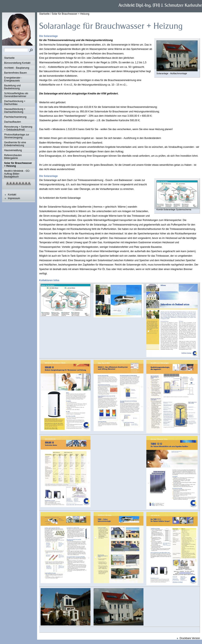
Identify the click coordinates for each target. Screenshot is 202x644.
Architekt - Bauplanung (17, 68)
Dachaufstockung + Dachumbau (15, 103)
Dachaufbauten (12, 122)
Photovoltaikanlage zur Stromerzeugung (17, 136)
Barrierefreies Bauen (15, 73)
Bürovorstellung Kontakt (17, 63)
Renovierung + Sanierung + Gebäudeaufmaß (18, 128)
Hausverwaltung (13, 150)
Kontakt (12, 195)
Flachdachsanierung (15, 117)
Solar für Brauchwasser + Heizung (18, 165)
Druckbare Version (190, 638)
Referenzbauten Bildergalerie (13, 157)
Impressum (14, 198)
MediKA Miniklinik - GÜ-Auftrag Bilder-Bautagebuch (17, 174)
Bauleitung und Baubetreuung (12, 87)
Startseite (9, 58)
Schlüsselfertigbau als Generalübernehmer (16, 95)
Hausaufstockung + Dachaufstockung (15, 110)
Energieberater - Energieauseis (13, 79)
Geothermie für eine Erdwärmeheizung (15, 144)
